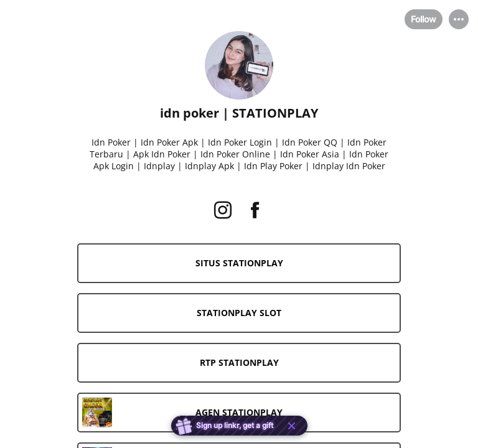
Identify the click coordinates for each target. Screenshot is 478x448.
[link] (239, 263)
